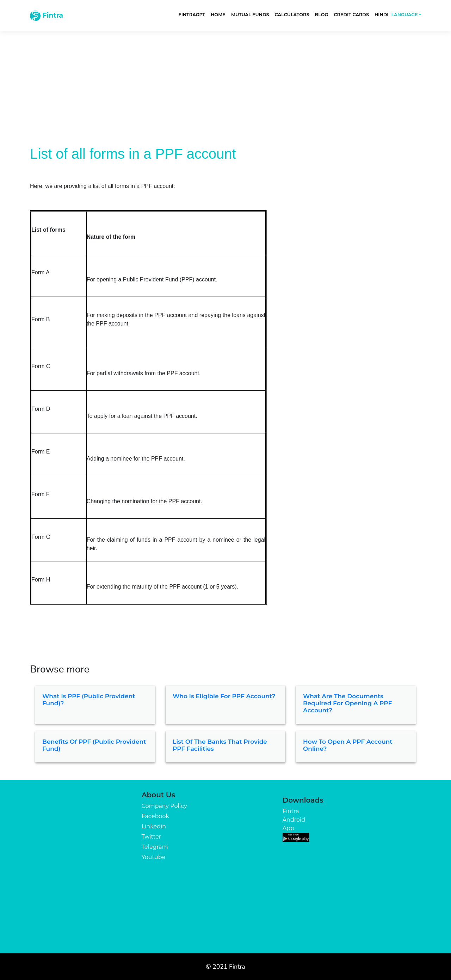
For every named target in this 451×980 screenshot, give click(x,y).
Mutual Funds (250, 15)
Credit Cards (351, 15)
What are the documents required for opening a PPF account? (347, 703)
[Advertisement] (225, 82)
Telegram (155, 847)
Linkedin (154, 826)
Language (404, 15)
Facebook (155, 816)
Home (218, 15)
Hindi (381, 15)
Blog (321, 15)
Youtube (154, 857)
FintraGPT (192, 15)
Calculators (292, 15)
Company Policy (164, 806)
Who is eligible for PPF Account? (224, 696)
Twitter (151, 837)
